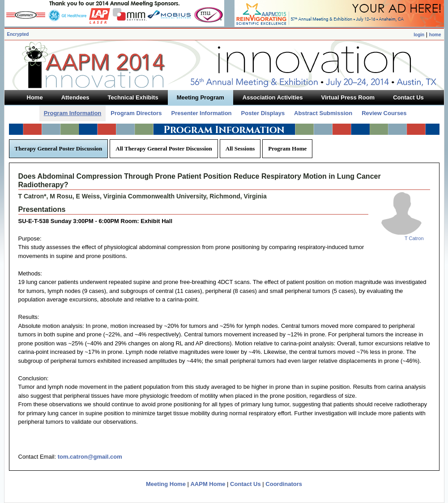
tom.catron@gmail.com (90, 457)
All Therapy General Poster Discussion (164, 148)
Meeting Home (166, 484)
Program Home (287, 148)
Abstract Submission (323, 113)
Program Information (73, 113)
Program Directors (136, 113)
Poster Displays (263, 113)
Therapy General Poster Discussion (59, 148)
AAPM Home (208, 484)
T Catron (414, 238)
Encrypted (18, 34)
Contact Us (245, 484)
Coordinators (284, 484)
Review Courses (384, 113)
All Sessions (240, 148)
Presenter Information (201, 113)
